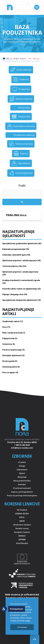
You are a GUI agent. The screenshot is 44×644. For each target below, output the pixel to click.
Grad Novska (22, 543)
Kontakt (22, 484)
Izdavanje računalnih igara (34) (16, 255)
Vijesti (22, 473)
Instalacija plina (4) (11, 367)
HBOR (22, 521)
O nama (22, 462)
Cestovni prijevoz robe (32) (14, 266)
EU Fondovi (22, 510)
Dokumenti (22, 470)
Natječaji (22, 477)
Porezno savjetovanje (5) (13, 350)
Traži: (22, 186)
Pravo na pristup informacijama (22, 496)
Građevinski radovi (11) (13, 321)
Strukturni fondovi (22, 525)
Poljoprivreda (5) (10, 338)
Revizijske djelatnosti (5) (13, 355)
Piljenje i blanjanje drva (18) (15, 294)
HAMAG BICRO (22, 514)
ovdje (28, 621)
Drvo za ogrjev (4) (10, 372)
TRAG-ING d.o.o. (16, 215)
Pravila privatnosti (22, 488)
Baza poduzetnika (22, 481)
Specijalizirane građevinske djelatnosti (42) (22, 243)
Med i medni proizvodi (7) (14, 333)
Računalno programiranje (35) (16, 249)
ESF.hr (22, 517)
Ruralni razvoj (22, 528)
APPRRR (22, 540)
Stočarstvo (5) (9, 344)
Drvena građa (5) (10, 361)
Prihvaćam (22, 627)
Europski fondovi (22, 532)
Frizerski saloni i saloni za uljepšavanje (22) (22, 289)
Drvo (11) (6, 327)
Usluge (22, 466)
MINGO (22, 536)
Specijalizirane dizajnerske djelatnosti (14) (21, 300)
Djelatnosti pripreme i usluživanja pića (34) (21, 260)
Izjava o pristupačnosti (22, 492)
